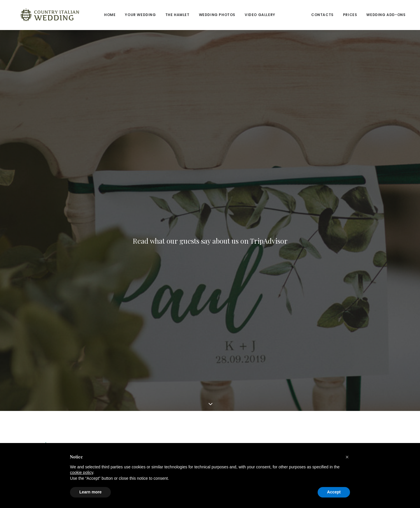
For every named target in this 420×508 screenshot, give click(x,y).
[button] (347, 457)
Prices (330, 15)
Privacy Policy (230, 409)
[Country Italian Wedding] (40, 15)
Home (90, 15)
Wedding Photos (197, 15)
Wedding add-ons (366, 15)
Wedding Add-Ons (235, 402)
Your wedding (120, 15)
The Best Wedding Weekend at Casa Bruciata (123, 225)
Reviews (273, 15)
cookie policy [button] (82, 472)
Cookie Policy (230, 417)
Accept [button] (334, 492)
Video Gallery (240, 15)
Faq (219, 424)
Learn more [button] (90, 492)
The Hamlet (158, 15)
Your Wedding (146, 394)
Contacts (303, 15)
